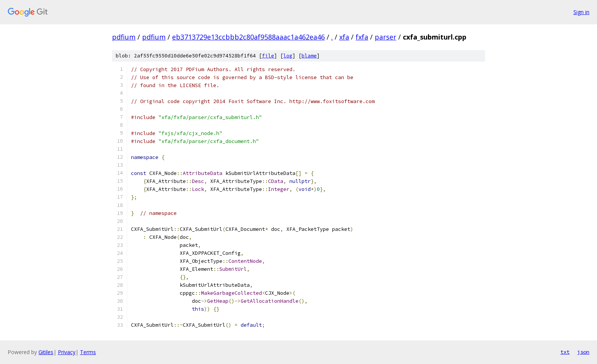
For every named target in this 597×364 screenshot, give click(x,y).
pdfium (124, 37)
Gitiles (46, 352)
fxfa (362, 37)
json (583, 352)
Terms (88, 352)
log (288, 56)
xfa (344, 37)
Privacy (67, 352)
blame (309, 56)
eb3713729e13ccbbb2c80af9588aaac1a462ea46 (248, 37)
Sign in (581, 12)
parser (385, 37)
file (268, 56)
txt (565, 352)
